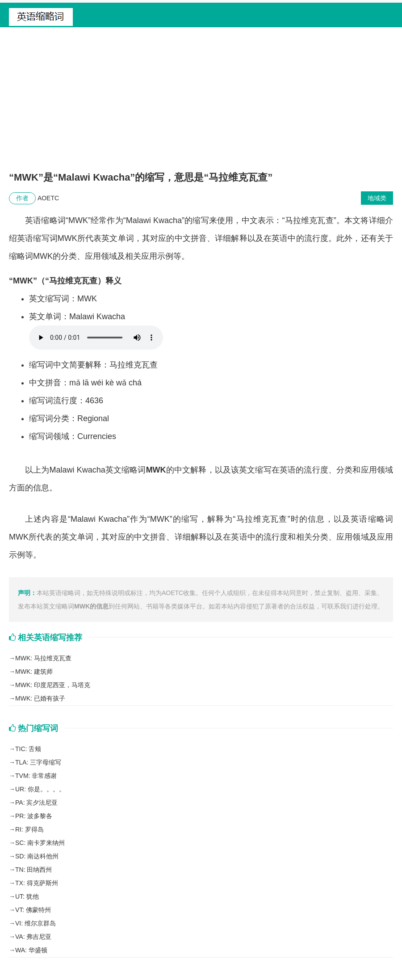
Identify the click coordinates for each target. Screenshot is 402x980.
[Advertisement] (201, 103)
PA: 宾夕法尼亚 (36, 803)
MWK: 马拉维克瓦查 (43, 658)
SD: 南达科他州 (37, 856)
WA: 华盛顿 (31, 950)
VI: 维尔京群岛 (36, 923)
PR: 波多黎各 (34, 816)
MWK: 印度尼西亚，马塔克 (53, 685)
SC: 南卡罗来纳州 (40, 843)
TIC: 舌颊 (28, 749)
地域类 (377, 198)
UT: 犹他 (27, 896)
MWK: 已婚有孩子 (40, 698)
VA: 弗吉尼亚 (33, 937)
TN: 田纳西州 (33, 870)
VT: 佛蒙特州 (33, 910)
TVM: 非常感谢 (36, 776)
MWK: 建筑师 (34, 672)
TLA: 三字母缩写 (38, 762)
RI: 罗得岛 (29, 829)
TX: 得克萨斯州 (37, 883)
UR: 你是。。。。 (40, 789)
